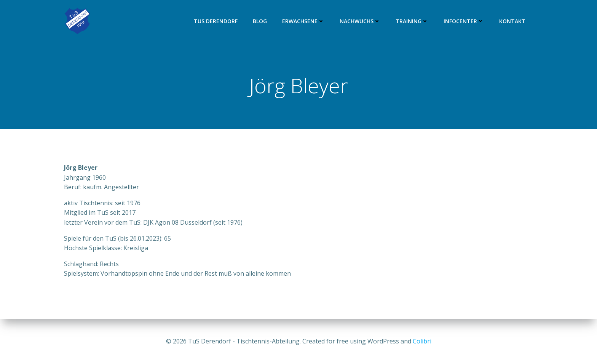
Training (412, 21)
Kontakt (512, 21)
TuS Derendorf (216, 21)
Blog (260, 21)
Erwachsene (303, 21)
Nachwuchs (360, 21)
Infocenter (464, 21)
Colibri (422, 341)
